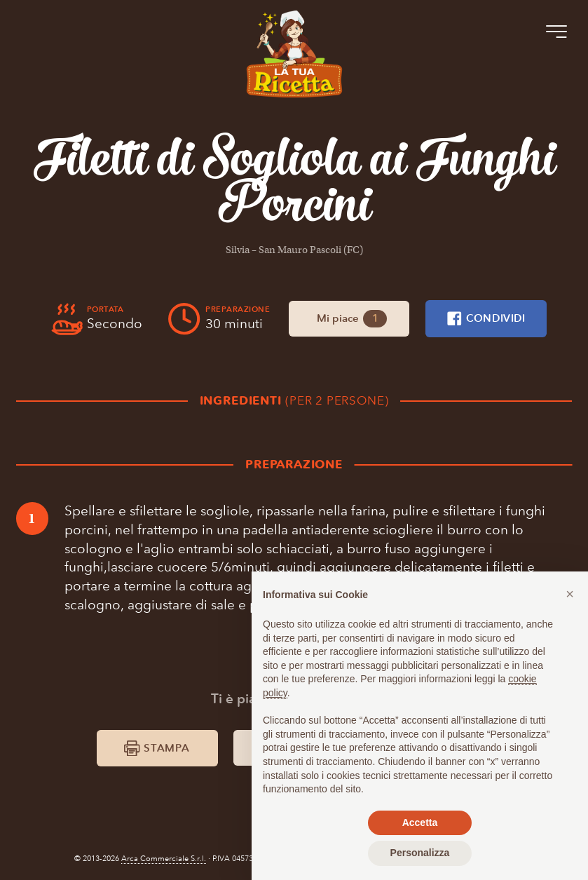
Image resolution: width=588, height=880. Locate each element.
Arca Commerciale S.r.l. (164, 859)
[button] (570, 594)
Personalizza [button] (420, 853)
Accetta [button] (420, 823)
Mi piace (351, 319)
